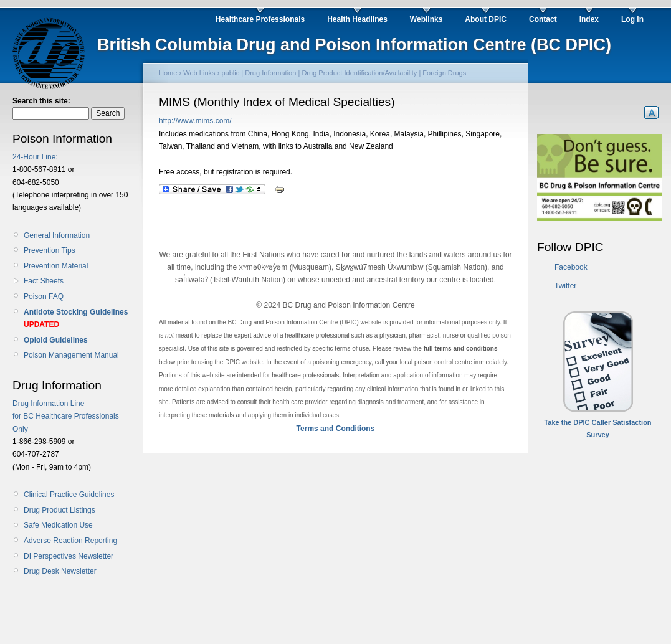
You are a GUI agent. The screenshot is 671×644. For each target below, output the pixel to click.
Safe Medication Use (58, 525)
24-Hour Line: (35, 157)
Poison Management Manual (71, 355)
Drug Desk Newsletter (60, 571)
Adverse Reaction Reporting (70, 541)
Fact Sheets (44, 281)
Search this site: (41, 101)
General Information (57, 235)
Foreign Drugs (444, 73)
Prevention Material (56, 266)
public (230, 73)
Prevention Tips (50, 250)
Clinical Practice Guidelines (69, 495)
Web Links (199, 73)
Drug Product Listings (59, 510)
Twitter (565, 286)
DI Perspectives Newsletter (69, 556)
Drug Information (270, 73)
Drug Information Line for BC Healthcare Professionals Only (66, 416)
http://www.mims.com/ (195, 121)
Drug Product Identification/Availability (359, 73)
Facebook (571, 267)
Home (168, 73)
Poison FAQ (44, 296)
